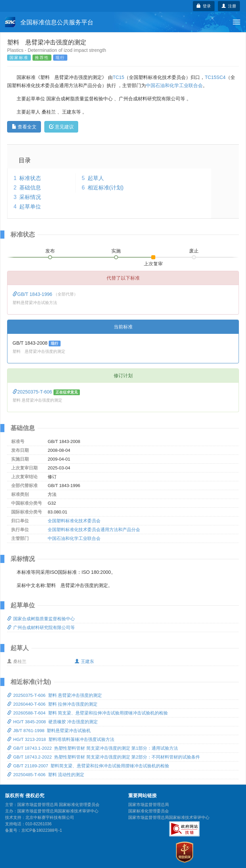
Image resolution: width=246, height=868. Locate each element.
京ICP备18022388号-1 (42, 830)
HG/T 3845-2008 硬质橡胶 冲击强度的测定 (52, 722)
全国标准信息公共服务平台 (49, 22)
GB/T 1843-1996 (33, 294)
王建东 (84, 661)
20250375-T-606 (33, 392)
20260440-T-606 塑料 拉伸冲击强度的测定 (52, 704)
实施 (116, 251)
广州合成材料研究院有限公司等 (41, 628)
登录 (204, 6)
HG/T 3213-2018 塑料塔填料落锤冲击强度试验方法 (61, 739)
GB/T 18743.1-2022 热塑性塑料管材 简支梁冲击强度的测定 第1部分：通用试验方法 (93, 748)
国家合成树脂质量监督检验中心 (41, 619)
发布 (50, 251)
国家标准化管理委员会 (149, 811)
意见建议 (61, 127)
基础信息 (30, 188)
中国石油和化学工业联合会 (174, 85)
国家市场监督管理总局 (149, 805)
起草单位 (30, 207)
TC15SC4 (215, 77)
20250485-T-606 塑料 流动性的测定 (46, 775)
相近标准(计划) (106, 188)
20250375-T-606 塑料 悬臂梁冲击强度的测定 (54, 695)
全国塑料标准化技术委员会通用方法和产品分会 (94, 530)
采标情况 (30, 197)
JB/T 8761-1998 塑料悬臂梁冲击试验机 (49, 731)
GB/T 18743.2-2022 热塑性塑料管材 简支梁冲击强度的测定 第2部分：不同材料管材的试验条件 (104, 757)
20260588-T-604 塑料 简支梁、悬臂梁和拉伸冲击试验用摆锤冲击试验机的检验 (87, 713)
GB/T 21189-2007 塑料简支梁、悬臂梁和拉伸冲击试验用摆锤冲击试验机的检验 (88, 766)
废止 (194, 251)
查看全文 (24, 127)
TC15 (118, 77)
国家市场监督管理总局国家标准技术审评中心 (169, 817)
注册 (229, 6)
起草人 (96, 178)
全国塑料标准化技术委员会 (74, 521)
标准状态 (30, 178)
